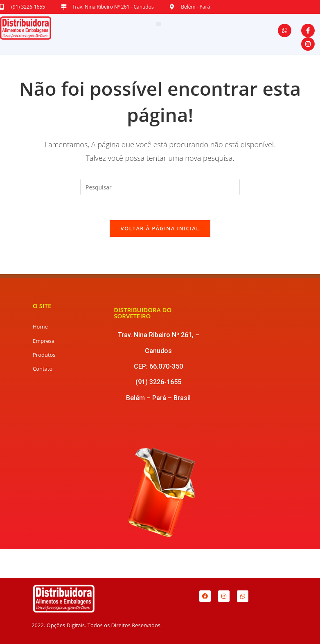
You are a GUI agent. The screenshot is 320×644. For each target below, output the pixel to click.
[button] (159, 24)
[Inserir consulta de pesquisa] (160, 187)
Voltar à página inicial (160, 228)
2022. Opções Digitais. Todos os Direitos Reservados (96, 625)
